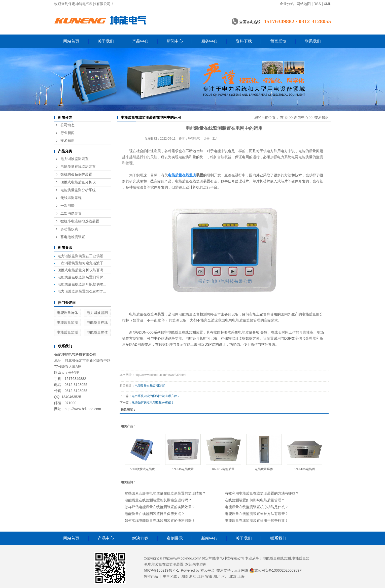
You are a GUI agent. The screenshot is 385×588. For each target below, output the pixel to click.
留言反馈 (278, 41)
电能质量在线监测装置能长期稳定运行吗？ (158, 500)
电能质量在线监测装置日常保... (82, 277)
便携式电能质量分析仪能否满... (82, 270)
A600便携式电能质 (142, 469)
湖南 (185, 576)
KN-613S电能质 (305, 469)
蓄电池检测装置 (73, 237)
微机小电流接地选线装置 (80, 221)
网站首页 (71, 41)
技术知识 (67, 141)
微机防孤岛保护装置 (76, 174)
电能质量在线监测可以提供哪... (82, 284)
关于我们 (106, 41)
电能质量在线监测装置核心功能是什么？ (257, 507)
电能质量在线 (97, 322)
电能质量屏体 (67, 313)
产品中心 (140, 41)
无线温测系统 (71, 198)
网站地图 (304, 4)
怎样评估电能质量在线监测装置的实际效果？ (160, 507)
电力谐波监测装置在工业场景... (82, 256)
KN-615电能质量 (183, 469)
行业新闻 (67, 133)
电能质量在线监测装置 (78, 167)
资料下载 (244, 41)
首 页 (284, 117)
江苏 (201, 576)
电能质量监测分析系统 (78, 190)
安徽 (209, 576)
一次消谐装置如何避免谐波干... (82, 263)
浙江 (193, 576)
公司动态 (67, 125)
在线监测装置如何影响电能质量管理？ (255, 500)
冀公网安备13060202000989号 (276, 570)
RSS (317, 4)
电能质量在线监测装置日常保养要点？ (155, 514)
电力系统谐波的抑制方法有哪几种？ (156, 396)
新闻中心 (175, 41)
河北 (225, 576)
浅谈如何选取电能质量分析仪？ (153, 403)
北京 (233, 576)
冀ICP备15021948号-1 (161, 570)
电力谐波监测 (97, 313)
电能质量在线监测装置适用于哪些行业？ (257, 520)
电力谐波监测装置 (75, 159)
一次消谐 (67, 206)
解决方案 (140, 538)
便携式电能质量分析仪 (78, 182)
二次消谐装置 (71, 214)
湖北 (217, 576)
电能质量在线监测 (277, 558)
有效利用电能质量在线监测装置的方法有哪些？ (262, 493)
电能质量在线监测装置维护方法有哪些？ (257, 514)
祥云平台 (207, 570)
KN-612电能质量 (223, 469)
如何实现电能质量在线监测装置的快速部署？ (160, 520)
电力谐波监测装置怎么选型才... (82, 291)
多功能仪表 (69, 229)
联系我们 (313, 41)
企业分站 (287, 4)
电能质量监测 (67, 322)
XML (327, 4)
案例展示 (175, 538)
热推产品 (151, 576)
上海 (241, 576)
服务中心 (209, 41)
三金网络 (241, 570)
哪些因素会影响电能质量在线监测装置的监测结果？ (165, 493)
